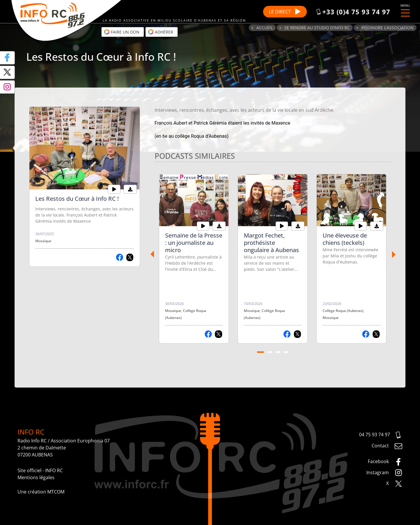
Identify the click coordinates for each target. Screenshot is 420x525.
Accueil (265, 28)
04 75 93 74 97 (381, 435)
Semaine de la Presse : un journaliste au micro (194, 243)
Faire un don (122, 32)
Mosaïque (43, 241)
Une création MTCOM (41, 492)
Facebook (385, 462)
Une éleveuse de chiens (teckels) (345, 239)
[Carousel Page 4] (286, 352)
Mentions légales (36, 477)
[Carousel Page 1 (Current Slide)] (260, 352)
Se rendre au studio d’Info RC (317, 28)
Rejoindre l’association (387, 28)
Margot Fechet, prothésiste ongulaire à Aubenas (271, 243)
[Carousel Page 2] (270, 352)
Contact (387, 446)
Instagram (384, 473)
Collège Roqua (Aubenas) (343, 311)
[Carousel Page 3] (278, 352)
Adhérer (161, 32)
